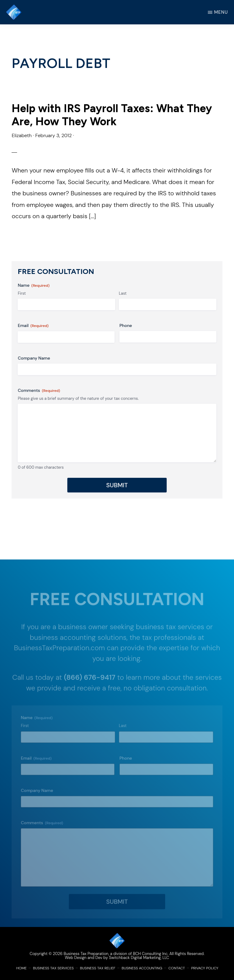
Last (123, 293)
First (22, 293)
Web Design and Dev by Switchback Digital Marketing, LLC (117, 958)
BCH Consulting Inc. (151, 954)
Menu (221, 12)
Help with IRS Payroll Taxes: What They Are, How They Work (112, 115)
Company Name (34, 358)
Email (33, 326)
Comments (39, 391)
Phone (126, 325)
